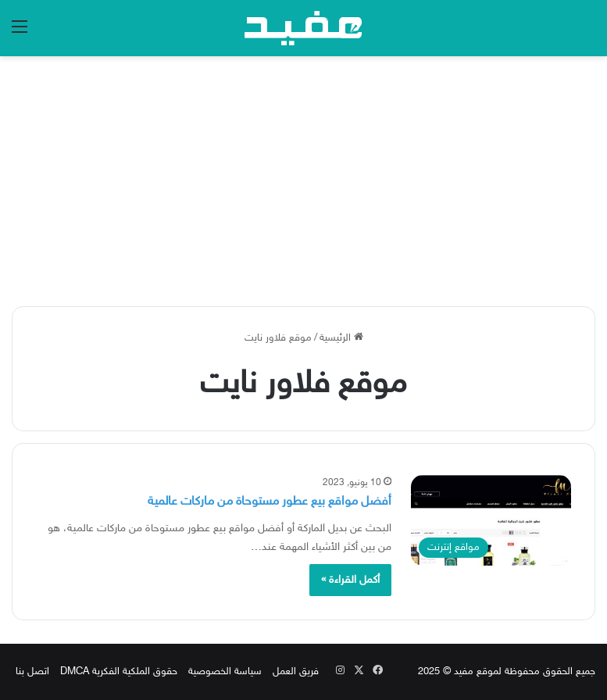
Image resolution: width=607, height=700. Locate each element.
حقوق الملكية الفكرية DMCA (119, 672)
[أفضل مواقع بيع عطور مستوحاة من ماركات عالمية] (491, 520)
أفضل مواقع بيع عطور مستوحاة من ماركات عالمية (270, 502)
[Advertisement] (303, 181)
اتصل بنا (32, 672)
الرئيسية (341, 338)
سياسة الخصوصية (225, 672)
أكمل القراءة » (350, 580)
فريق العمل (296, 672)
